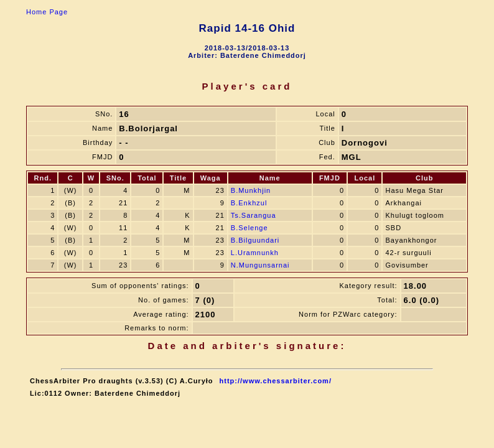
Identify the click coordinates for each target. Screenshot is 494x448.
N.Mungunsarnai (260, 265)
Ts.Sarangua (254, 215)
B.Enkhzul (249, 203)
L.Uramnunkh (255, 253)
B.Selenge (249, 228)
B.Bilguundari (255, 240)
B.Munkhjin (251, 190)
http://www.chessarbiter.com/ (276, 381)
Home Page (47, 12)
